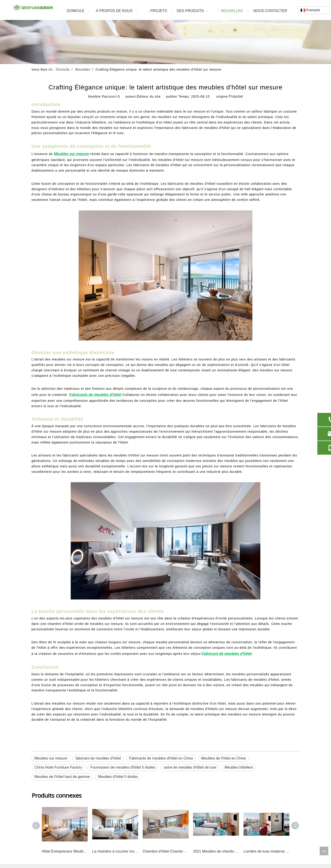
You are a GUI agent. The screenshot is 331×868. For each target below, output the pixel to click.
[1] (165, 42)
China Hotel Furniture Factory (58, 767)
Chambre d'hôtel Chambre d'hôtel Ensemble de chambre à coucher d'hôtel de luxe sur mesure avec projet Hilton (166, 851)
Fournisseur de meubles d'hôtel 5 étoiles (123, 767)
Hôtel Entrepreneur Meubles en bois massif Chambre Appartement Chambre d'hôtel (65, 851)
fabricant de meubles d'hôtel (98, 758)
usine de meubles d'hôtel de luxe (190, 767)
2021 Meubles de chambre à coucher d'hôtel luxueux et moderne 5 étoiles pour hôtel (216, 851)
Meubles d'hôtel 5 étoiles (118, 777)
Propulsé (236, 96)
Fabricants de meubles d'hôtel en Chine (161, 758)
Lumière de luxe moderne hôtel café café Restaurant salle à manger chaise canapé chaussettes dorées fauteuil (266, 851)
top (324, 851)
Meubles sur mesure (51, 758)
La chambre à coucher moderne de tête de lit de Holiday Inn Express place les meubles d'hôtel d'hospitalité (115, 851)
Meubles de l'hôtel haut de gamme (62, 777)
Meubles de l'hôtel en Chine (224, 758)
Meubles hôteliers (239, 767)
